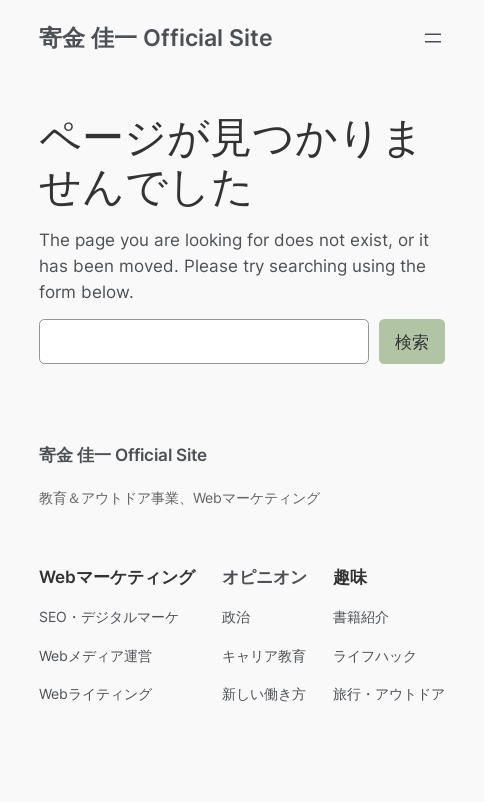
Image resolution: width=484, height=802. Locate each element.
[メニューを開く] (433, 38)
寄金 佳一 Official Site (156, 37)
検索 (412, 342)
